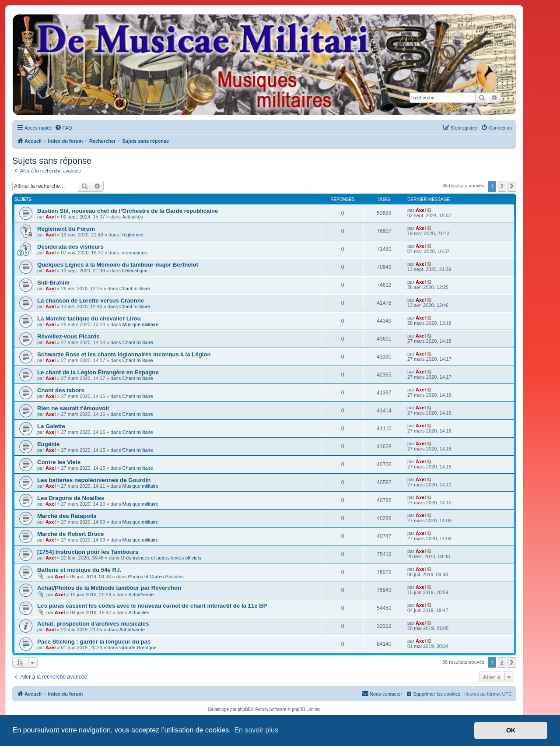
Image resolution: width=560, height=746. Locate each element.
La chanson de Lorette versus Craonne (91, 301)
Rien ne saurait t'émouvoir (73, 408)
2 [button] (502, 186)
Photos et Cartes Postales (156, 577)
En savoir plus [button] (256, 730)
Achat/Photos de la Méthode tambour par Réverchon (109, 588)
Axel (51, 217)
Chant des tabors (61, 390)
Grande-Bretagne (138, 647)
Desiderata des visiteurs (70, 247)
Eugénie (48, 444)
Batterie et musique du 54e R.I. (79, 570)
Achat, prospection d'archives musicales (93, 624)
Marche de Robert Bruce (70, 534)
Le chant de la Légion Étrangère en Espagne (98, 372)
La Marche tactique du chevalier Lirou (89, 318)
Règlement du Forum (66, 229)
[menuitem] (63, 128)
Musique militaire (141, 324)
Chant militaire (135, 289)
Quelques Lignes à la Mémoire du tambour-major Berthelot (118, 265)
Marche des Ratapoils (67, 516)
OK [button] (511, 730)
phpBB (244, 709)
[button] (512, 186)
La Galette (51, 426)
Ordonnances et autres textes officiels (161, 558)
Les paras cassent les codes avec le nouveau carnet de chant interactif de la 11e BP (152, 606)
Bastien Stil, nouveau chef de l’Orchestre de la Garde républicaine (128, 211)
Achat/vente (141, 595)
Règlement (132, 235)
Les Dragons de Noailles (71, 498)
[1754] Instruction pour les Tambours (88, 552)
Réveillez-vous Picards (68, 336)
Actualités (133, 217)
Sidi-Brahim (53, 283)
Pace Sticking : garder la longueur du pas (94, 642)
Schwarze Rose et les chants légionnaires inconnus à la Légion (124, 354)
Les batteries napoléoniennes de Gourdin (94, 480)
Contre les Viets (59, 462)
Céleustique (135, 271)
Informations (134, 253)
